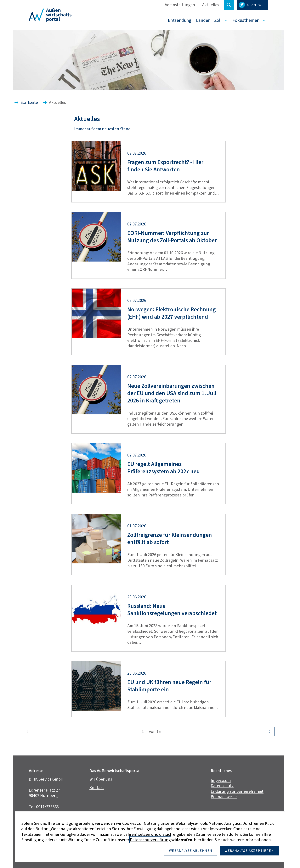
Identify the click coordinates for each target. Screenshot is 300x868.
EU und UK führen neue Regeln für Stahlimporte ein (169, 686)
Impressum (221, 780)
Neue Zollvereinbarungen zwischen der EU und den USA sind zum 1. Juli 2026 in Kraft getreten (172, 393)
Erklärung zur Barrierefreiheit (237, 791)
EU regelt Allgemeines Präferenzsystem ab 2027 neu (164, 468)
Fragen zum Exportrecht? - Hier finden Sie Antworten (165, 166)
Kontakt (97, 788)
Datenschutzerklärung (150, 840)
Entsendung (180, 20)
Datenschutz (222, 786)
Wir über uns (101, 779)
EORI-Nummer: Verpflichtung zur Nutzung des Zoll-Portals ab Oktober (172, 237)
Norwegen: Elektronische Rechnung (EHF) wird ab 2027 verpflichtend (172, 313)
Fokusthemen (246, 20)
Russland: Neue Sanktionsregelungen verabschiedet (172, 609)
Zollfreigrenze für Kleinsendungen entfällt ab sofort (170, 539)
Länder (203, 20)
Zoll (218, 20)
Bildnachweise (224, 797)
